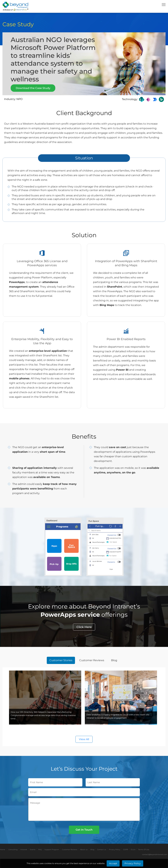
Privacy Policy (115, 850)
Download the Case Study (33, 88)
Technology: (130, 99)
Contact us (102, 850)
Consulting (13, 850)
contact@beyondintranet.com (155, 854)
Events (33, 850)
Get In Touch (84, 830)
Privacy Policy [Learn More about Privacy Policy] (133, 863)
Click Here (84, 627)
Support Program (52, 850)
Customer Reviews (70, 850)
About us (84, 850)
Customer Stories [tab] (61, 660)
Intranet (24, 850)
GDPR (126, 850)
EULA (133, 850)
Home (3, 850)
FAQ (40, 850)
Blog (92, 850)
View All (84, 739)
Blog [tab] (114, 660)
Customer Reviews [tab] (92, 660)
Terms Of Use (144, 850)
